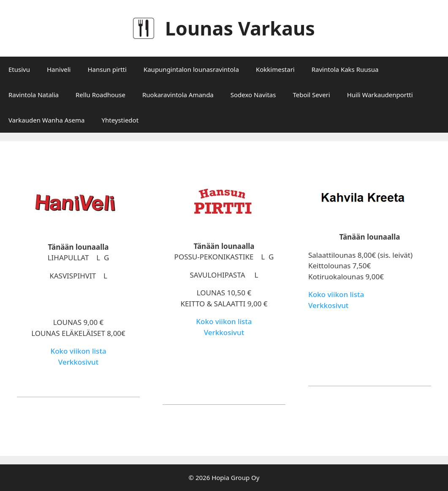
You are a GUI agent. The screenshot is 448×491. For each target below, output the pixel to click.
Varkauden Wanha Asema (46, 120)
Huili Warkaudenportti (380, 95)
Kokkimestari (275, 69)
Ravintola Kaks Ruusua (345, 69)
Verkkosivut (78, 362)
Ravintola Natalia (34, 95)
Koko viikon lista (78, 351)
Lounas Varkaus (240, 28)
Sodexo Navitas (253, 95)
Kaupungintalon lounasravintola (191, 69)
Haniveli (59, 69)
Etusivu (19, 69)
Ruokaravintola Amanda (178, 95)
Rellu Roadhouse (100, 95)
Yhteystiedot (120, 120)
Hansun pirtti (107, 69)
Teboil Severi (311, 95)
